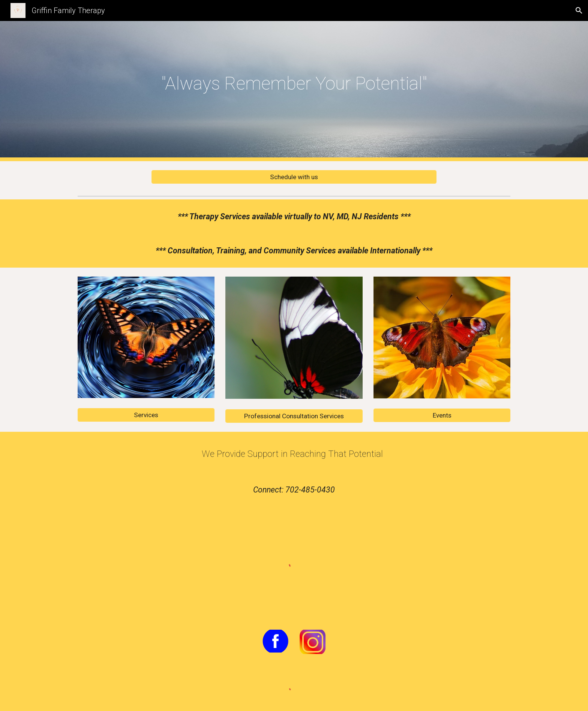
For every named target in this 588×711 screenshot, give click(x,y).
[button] (579, 10)
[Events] (442, 415)
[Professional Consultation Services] (294, 416)
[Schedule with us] (294, 177)
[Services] (146, 415)
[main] (294, 86)
